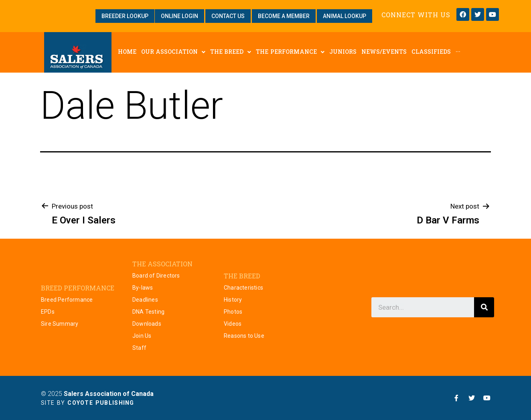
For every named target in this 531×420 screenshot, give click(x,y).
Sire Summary (60, 324)
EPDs (48, 312)
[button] (125, 16)
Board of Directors (156, 276)
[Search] (484, 307)
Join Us (142, 336)
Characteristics (243, 288)
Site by (88, 403)
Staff (139, 348)
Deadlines (145, 300)
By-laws (143, 288)
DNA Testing (148, 312)
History (233, 300)
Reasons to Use (244, 336)
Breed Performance (67, 300)
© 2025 (97, 394)
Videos (233, 324)
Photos (233, 312)
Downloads (147, 324)
